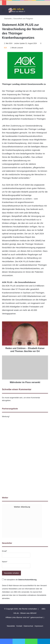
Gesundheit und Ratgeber (23, 19)
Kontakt (19, 626)
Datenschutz (28, 626)
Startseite (7, 19)
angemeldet (14, 398)
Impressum (39, 626)
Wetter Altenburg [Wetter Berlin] (22, 507)
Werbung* (6, 416)
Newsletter (11, 626)
